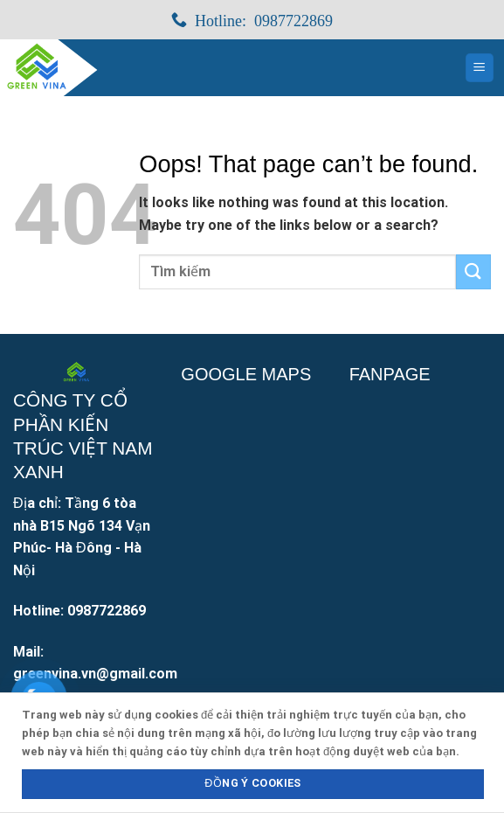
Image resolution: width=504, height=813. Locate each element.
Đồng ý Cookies (252, 783)
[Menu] (480, 68)
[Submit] (473, 271)
